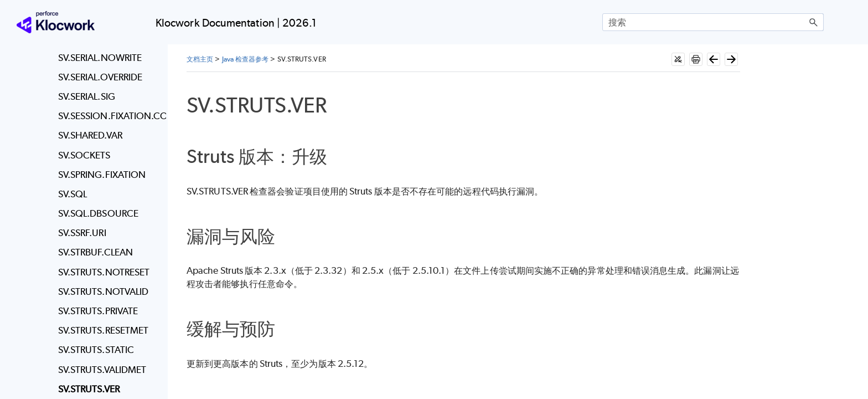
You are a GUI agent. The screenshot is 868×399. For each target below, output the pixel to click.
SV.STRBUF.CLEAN (95, 252)
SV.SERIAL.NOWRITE (100, 58)
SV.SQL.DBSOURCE (98, 213)
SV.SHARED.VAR (90, 135)
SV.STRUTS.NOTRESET (104, 272)
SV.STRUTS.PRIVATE (98, 311)
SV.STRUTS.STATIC (96, 350)
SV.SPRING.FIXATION (102, 175)
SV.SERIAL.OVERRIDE (100, 77)
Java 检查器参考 (246, 59)
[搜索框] (713, 22)
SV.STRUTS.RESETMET (103, 330)
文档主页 (200, 59)
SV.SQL (73, 194)
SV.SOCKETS (84, 155)
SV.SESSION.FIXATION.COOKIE (109, 116)
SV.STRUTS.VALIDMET (102, 370)
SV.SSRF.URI (82, 233)
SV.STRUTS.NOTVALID (103, 291)
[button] (814, 22)
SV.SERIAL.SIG (87, 96)
